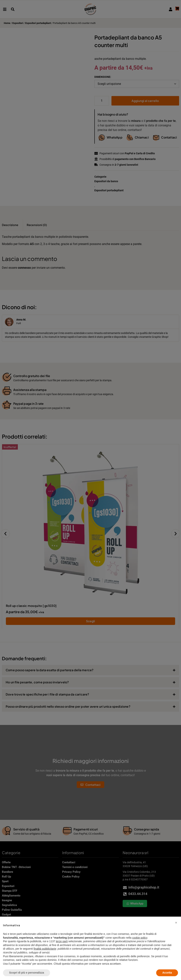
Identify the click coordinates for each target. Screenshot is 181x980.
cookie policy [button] (140, 938)
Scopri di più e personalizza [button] (27, 973)
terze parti (62, 941)
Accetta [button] (167, 973)
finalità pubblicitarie (45, 949)
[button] (176, 923)
